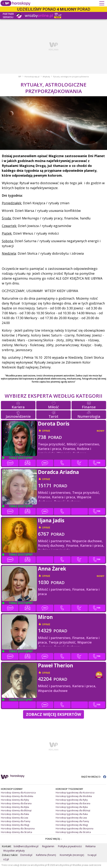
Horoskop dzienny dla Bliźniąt (16, 810)
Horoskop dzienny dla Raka (15, 814)
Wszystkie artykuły (14, 851)
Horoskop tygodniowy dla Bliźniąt (73, 810)
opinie (46, 431)
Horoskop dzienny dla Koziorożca (18, 793)
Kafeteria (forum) (46, 855)
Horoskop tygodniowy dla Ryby (72, 800)
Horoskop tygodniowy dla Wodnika (74, 796)
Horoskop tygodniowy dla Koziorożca (75, 793)
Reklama (90, 846)
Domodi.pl (26, 855)
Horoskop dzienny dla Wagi (15, 825)
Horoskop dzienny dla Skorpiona (18, 829)
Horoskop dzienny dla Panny (16, 821)
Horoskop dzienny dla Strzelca (16, 832)
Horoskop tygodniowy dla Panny (72, 821)
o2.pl (6, 859)
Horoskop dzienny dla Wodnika (17, 796)
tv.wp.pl (92, 855)
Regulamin (48, 846)
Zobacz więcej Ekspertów (54, 714)
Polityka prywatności (70, 846)
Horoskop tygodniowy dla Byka (72, 807)
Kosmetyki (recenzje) (72, 855)
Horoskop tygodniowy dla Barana (73, 803)
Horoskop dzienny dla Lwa (15, 818)
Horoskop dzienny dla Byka (15, 807)
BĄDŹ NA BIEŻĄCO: (94, 777)
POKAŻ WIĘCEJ (54, 839)
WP (20, 77)
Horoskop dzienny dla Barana (16, 803)
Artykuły (46, 77)
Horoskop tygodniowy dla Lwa (71, 818)
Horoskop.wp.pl (32, 77)
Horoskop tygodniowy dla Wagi (72, 825)
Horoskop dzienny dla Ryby (15, 800)
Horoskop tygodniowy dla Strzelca (73, 832)
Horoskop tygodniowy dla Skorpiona (74, 829)
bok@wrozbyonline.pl (26, 846)
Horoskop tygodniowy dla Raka (72, 814)
